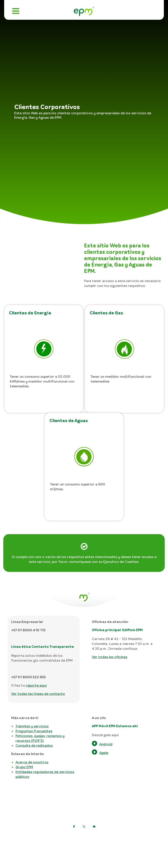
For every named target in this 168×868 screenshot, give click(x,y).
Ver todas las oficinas (110, 657)
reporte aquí (36, 685)
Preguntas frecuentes (34, 731)
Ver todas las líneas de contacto (38, 694)
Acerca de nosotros (32, 762)
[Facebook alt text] (94, 827)
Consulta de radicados (34, 745)
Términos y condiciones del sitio (84, 844)
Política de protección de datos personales (84, 837)
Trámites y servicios (32, 726)
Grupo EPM (24, 767)
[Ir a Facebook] (84, 827)
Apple (104, 753)
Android (106, 744)
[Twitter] (74, 827)
